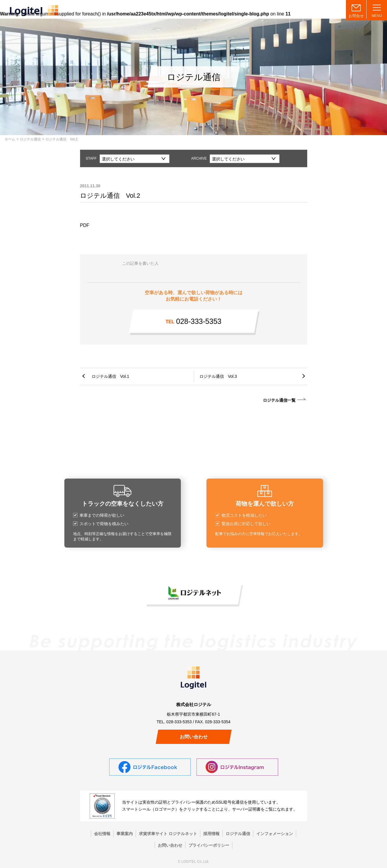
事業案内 (125, 834)
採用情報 (211, 834)
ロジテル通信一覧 (279, 400)
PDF (85, 225)
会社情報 (102, 834)
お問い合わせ (194, 737)
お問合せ (356, 16)
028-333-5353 (194, 321)
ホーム (10, 139)
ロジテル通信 (30, 139)
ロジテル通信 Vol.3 (218, 376)
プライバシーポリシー (209, 845)
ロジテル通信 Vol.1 (111, 376)
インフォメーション (275, 834)
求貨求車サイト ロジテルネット (168, 834)
